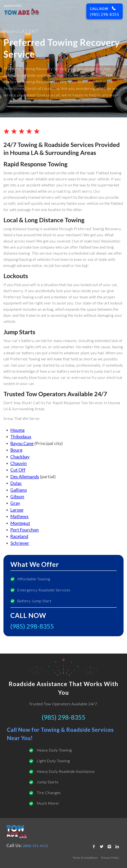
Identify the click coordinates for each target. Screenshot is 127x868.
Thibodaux (21, 437)
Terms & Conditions (85, 858)
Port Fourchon (25, 530)
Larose (17, 510)
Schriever (20, 543)
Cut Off (18, 470)
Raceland (19, 536)
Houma (17, 430)
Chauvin (19, 463)
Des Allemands (25, 476)
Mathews (19, 516)
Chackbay (20, 457)
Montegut (20, 523)
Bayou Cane (22, 443)
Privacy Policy (110, 858)
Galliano (19, 490)
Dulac (16, 483)
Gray (15, 503)
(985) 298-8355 (105, 14)
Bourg (16, 450)
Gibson (17, 496)
